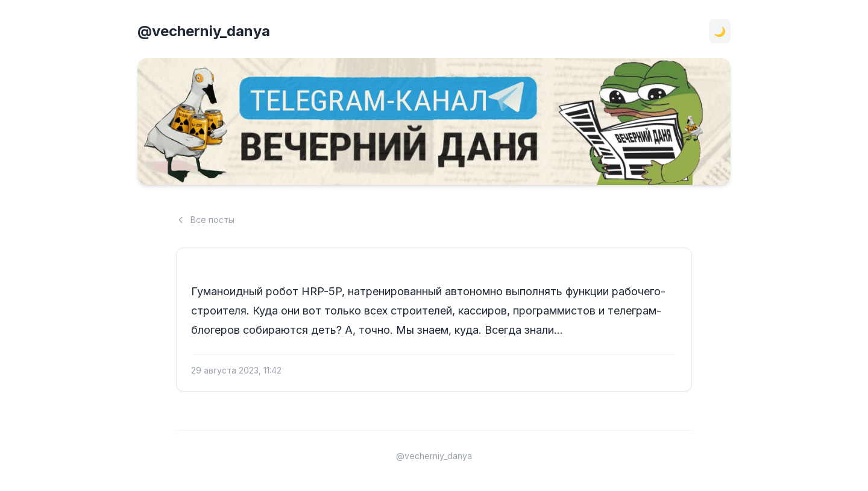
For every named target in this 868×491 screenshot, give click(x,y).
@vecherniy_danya (204, 31)
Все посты (205, 220)
